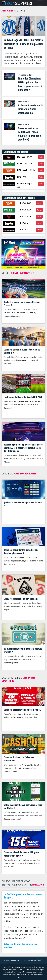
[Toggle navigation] (40, 3)
